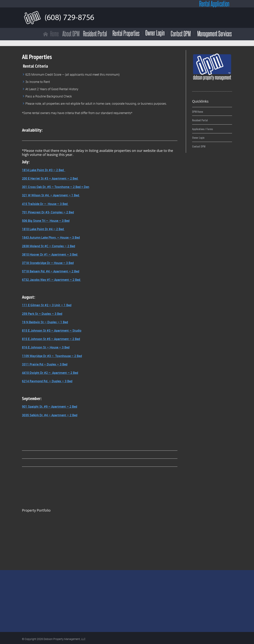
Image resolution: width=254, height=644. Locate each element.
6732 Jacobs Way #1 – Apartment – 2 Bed (51, 280)
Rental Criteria (35, 66)
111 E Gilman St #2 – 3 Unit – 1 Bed (47, 305)
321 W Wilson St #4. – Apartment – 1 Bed (51, 195)
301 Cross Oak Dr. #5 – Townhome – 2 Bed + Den (56, 187)
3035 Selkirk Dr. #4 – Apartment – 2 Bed (50, 415)
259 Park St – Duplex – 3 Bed (42, 314)
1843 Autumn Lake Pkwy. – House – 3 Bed (51, 237)
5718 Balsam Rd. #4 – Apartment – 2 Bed (51, 271)
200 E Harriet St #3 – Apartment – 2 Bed (50, 178)
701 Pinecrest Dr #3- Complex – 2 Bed (48, 212)
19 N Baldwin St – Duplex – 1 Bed (45, 322)
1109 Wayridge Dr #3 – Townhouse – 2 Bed (52, 356)
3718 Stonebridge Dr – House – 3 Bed (48, 263)
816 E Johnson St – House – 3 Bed (46, 347)
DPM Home (198, 111)
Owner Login (198, 137)
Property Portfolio (36, 510)
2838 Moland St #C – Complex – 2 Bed (49, 246)
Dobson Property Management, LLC (65, 639)
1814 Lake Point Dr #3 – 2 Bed (43, 170)
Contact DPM (199, 146)
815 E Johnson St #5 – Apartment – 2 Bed (51, 339)
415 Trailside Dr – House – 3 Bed (45, 204)
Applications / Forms (203, 129)
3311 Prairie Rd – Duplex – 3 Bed (45, 364)
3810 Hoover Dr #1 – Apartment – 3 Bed (50, 254)
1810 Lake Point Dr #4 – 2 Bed (43, 229)
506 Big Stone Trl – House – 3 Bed (46, 221)
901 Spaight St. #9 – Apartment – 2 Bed (50, 407)
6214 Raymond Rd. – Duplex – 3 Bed (47, 381)
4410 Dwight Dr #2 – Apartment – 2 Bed (50, 373)
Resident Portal (200, 120)
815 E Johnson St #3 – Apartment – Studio (52, 331)
